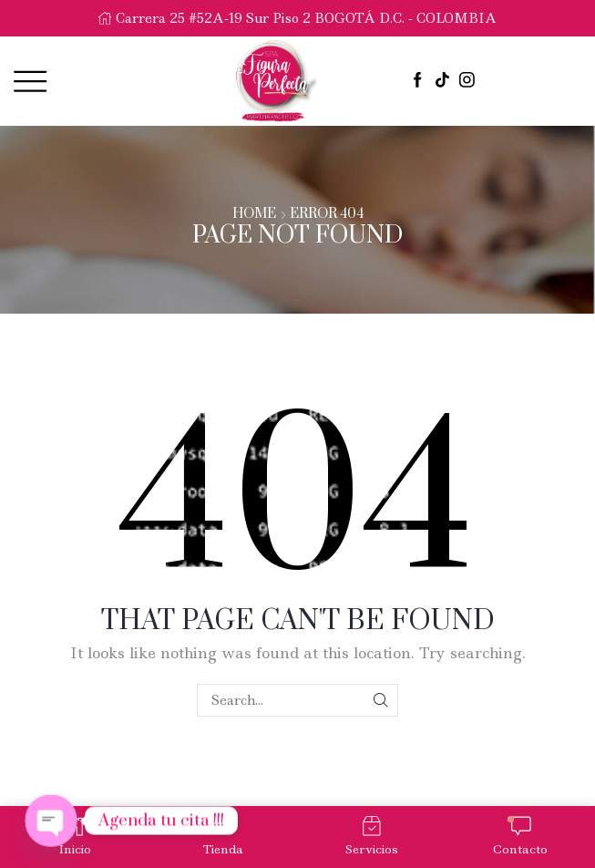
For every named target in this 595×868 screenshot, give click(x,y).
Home (254, 214)
